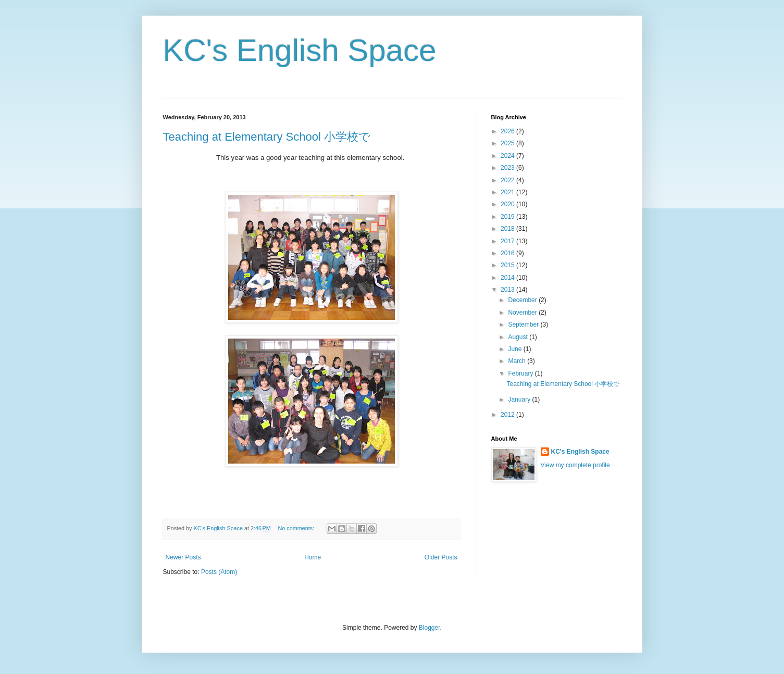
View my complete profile (575, 465)
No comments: (297, 528)
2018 (508, 229)
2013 (508, 290)
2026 (508, 131)
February (521, 373)
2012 (508, 415)
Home (313, 557)
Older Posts (441, 557)
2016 (508, 253)
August (519, 337)
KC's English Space (300, 50)
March (518, 361)
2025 (508, 143)
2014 (508, 278)
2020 (508, 204)
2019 (508, 217)
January (520, 400)
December (523, 300)
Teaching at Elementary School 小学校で (267, 137)
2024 (508, 156)
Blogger (430, 628)
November (523, 313)
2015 (508, 265)
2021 (508, 192)
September (524, 324)
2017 (508, 241)
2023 (508, 168)
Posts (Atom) (219, 572)
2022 (508, 180)
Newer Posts (183, 557)
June (515, 349)
